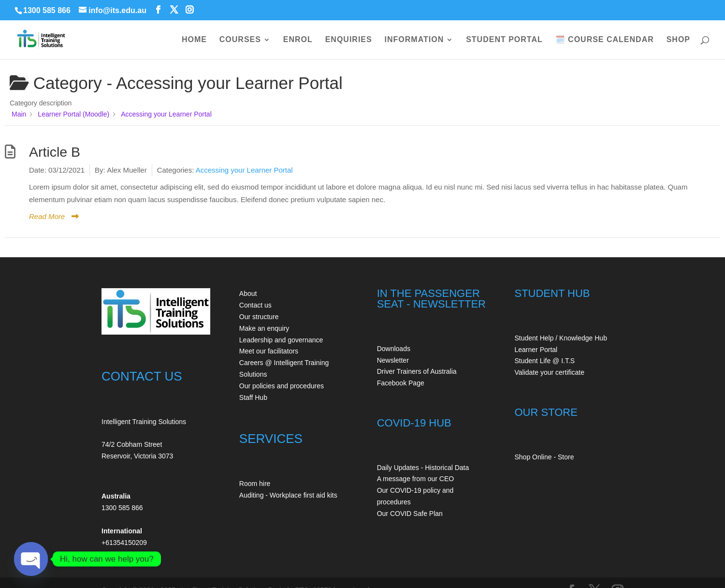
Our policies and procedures (282, 386)
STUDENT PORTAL (504, 40)
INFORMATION (414, 40)
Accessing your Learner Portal (244, 170)
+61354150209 (124, 543)
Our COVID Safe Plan (410, 514)
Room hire (255, 484)
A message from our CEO (416, 479)
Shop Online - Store (544, 457)
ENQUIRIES (349, 40)
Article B (55, 152)
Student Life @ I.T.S (544, 361)
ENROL (298, 40)
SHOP (678, 40)
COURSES (240, 40)
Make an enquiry (264, 328)
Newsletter (393, 360)
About (248, 294)
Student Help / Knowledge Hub (560, 338)
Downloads (394, 349)
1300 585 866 (47, 10)
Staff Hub (253, 397)
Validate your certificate (549, 372)
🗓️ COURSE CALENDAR (605, 40)
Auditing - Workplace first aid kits (288, 495)
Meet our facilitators (269, 351)
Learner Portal (536, 350)
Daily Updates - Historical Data (423, 468)
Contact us (255, 305)
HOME (194, 40)
